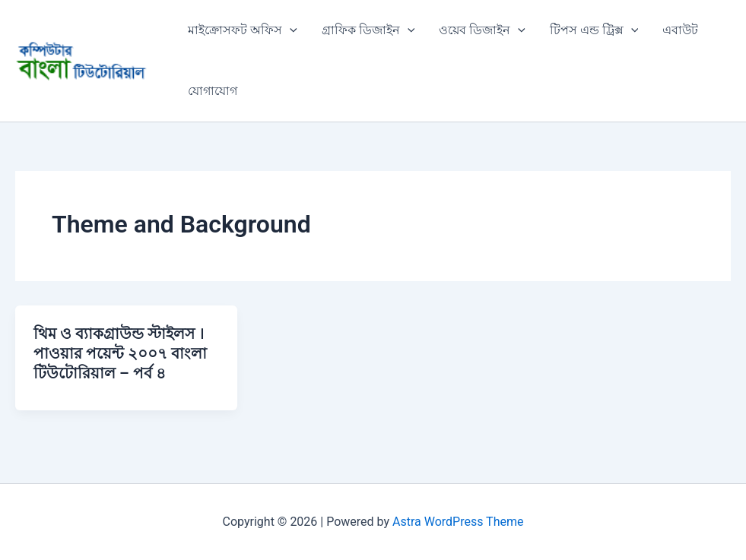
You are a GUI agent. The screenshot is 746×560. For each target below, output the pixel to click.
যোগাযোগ (213, 91)
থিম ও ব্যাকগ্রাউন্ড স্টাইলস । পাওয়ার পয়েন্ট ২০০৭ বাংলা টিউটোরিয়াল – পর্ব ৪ (120, 353)
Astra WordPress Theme (458, 522)
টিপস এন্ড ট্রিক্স (594, 30)
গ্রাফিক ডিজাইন (368, 30)
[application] (290, 30)
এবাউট (680, 30)
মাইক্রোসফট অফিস (243, 30)
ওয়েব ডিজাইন (482, 30)
